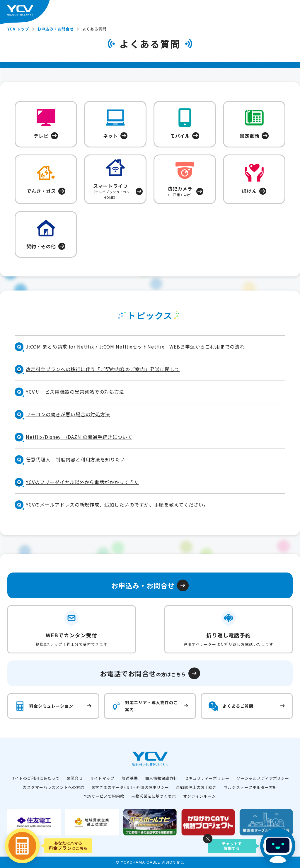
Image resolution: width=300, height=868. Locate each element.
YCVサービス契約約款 (104, 796)
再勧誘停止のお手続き (197, 787)
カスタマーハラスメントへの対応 (53, 787)
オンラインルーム (200, 796)
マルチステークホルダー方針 (250, 787)
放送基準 (130, 778)
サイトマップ (102, 778)
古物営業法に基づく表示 (154, 796)
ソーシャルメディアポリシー (263, 778)
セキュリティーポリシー (207, 778)
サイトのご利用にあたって (35, 778)
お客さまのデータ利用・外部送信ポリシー (130, 787)
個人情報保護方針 (161, 778)
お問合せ (75, 778)
